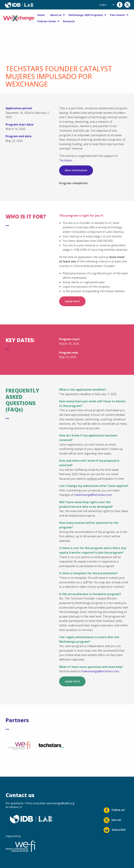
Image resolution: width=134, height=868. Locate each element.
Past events (118, 15)
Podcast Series (47, 21)
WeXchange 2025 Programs (86, 15)
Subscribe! (115, 830)
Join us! (112, 820)
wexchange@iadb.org (61, 803)
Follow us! (114, 810)
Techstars (66, 160)
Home (41, 15)
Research (69, 21)
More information (76, 170)
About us (56, 15)
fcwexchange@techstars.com (93, 495)
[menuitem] (41, 15)
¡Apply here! (72, 301)
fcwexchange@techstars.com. (100, 671)
